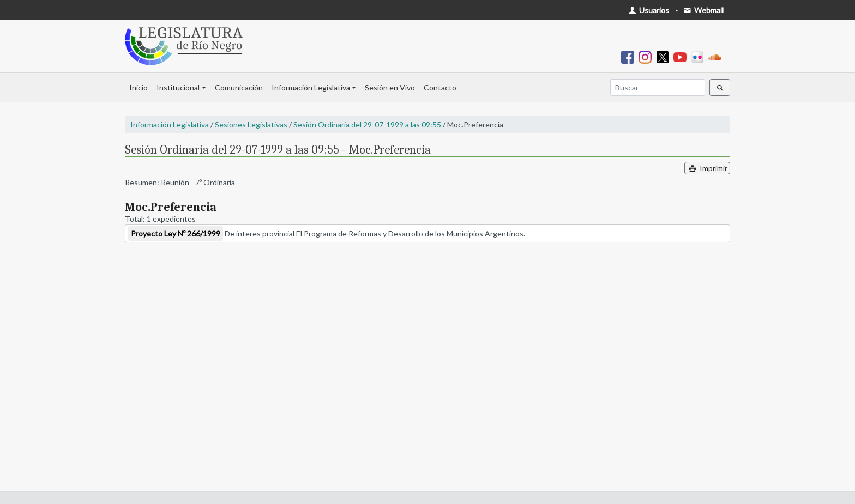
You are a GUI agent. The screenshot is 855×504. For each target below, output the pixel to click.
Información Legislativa (311, 87)
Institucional (178, 87)
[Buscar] (658, 87)
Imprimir (707, 168)
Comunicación (239, 87)
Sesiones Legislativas (251, 125)
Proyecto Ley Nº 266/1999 (176, 233)
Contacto (440, 87)
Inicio (139, 87)
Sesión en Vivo (390, 87)
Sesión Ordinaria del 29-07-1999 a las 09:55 (367, 125)
